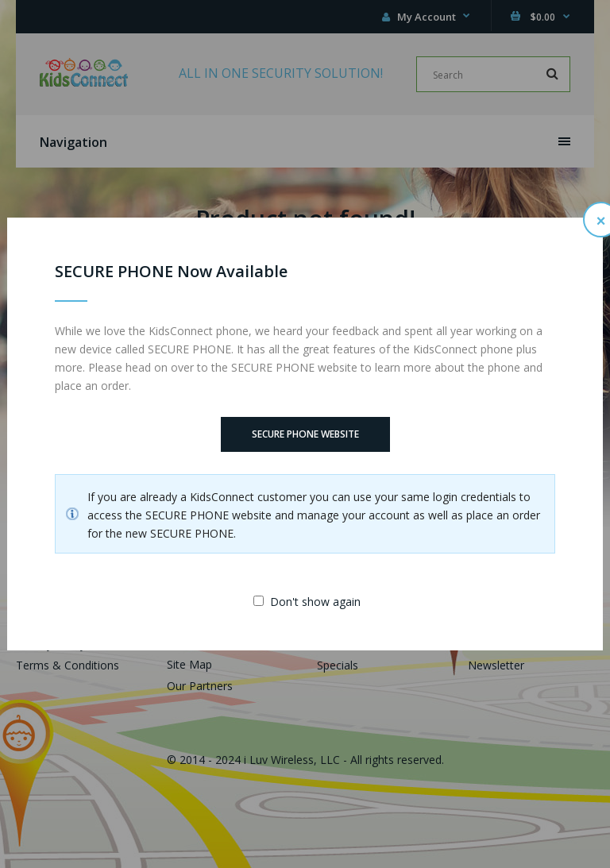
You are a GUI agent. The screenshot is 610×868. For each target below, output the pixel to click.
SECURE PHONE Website (305, 434)
